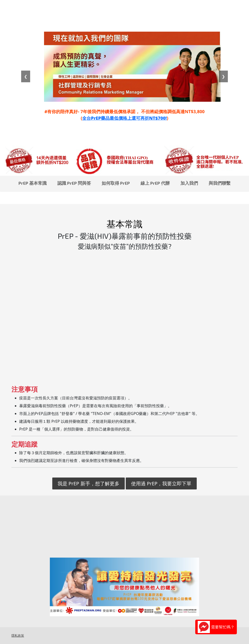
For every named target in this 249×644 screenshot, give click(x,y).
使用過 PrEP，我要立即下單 (161, 483)
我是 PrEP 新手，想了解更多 (89, 483)
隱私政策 (18, 635)
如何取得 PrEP (116, 183)
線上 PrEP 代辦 (155, 183)
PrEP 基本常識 (33, 183)
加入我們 (189, 183)
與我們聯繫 (220, 183)
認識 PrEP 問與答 (74, 183)
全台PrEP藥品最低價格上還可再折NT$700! (124, 118)
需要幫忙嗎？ (216, 627)
